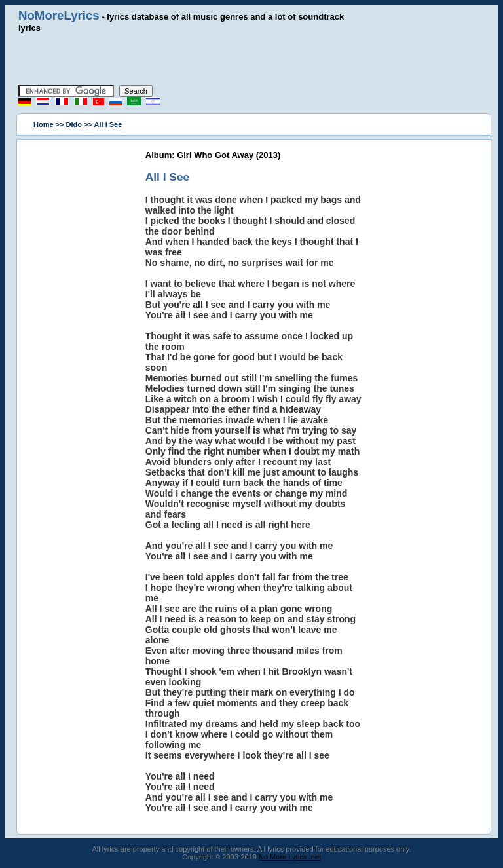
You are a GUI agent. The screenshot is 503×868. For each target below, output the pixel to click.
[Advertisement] (251, 59)
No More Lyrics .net (290, 857)
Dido (74, 124)
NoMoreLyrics (59, 15)
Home (44, 124)
